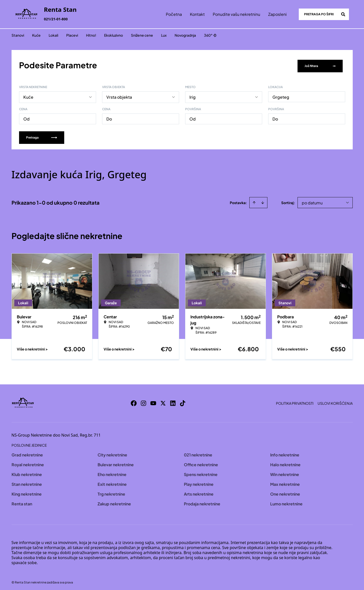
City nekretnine (112, 453)
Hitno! (91, 35)
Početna (174, 14)
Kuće (36, 35)
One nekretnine (285, 492)
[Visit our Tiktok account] (183, 401)
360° (210, 35)
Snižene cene (142, 35)
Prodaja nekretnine (202, 501)
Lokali (53, 35)
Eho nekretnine (112, 472)
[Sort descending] (263, 200)
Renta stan (22, 501)
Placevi (72, 35)
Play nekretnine (199, 482)
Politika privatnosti (295, 401)
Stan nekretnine (27, 482)
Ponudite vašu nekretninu (236, 14)
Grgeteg (281, 95)
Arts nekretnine (199, 492)
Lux (164, 35)
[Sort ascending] (254, 200)
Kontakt (197, 14)
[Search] (343, 14)
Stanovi (18, 35)
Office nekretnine (201, 462)
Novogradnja (185, 35)
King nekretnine (27, 492)
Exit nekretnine (112, 482)
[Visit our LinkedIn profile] (173, 401)
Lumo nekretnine (286, 501)
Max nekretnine (285, 482)
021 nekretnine (198, 453)
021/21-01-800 (56, 19)
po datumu (312, 200)
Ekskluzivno (114, 35)
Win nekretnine (285, 472)
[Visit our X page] (163, 401)
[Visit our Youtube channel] (153, 401)
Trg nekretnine (111, 492)
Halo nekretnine (285, 462)
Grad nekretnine (27, 453)
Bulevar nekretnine (116, 462)
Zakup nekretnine (114, 501)
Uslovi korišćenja (335, 401)
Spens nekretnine (201, 472)
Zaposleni (277, 14)
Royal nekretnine (28, 462)
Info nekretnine (285, 453)
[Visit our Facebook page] (134, 401)
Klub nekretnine (27, 472)
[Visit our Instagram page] (143, 401)
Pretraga (42, 135)
